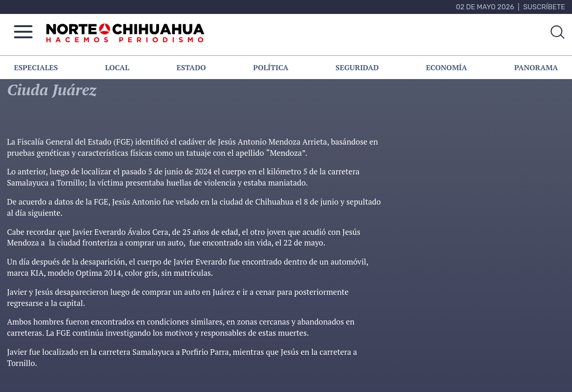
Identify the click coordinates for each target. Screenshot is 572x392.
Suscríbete (544, 7)
